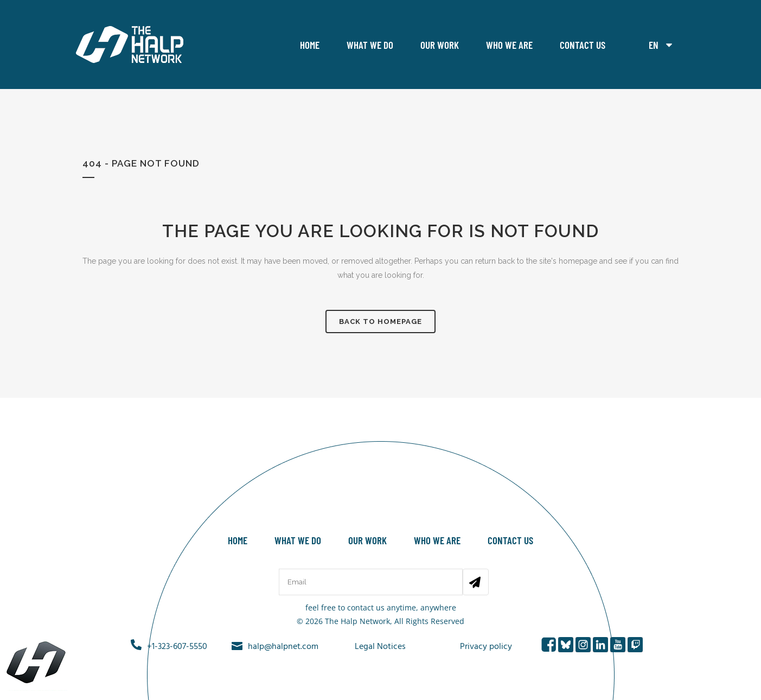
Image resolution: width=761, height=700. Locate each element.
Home (310, 45)
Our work (440, 45)
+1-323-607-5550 (177, 647)
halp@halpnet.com (283, 647)
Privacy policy (486, 647)
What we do (370, 45)
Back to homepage (380, 322)
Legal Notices (380, 647)
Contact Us (583, 45)
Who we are (509, 45)
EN (661, 45)
